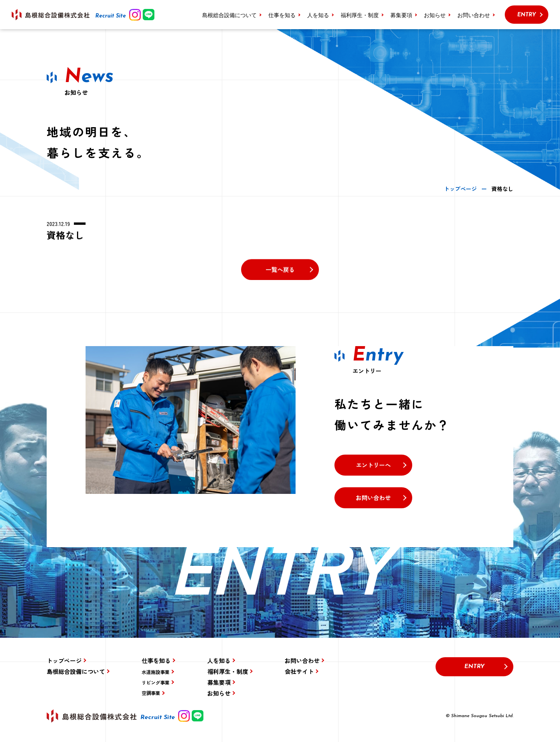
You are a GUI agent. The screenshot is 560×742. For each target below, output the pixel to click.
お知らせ (435, 15)
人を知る (318, 15)
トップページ (64, 661)
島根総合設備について (229, 15)
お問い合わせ (474, 15)
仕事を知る (156, 661)
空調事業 (151, 693)
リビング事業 (156, 682)
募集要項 (401, 15)
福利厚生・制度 (360, 15)
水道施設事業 (156, 672)
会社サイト (299, 671)
